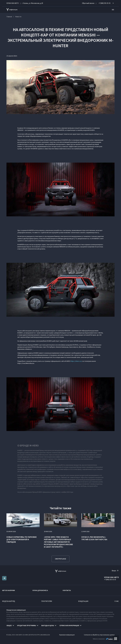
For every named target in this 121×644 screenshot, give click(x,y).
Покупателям (47, 601)
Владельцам (83, 601)
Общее (9, 625)
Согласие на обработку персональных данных (99, 635)
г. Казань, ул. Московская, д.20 (32, 3)
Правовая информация (67, 635)
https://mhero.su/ (76, 361)
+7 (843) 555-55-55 (110, 580)
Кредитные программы (27, 625)
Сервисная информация (69, 625)
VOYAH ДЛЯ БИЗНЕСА (40, 590)
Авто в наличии (9, 590)
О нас (117, 601)
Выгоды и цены (48, 625)
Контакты (67, 590)
